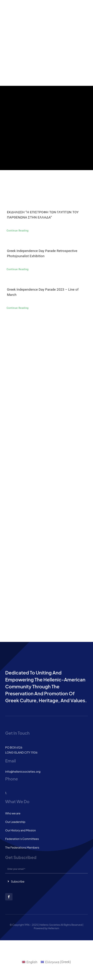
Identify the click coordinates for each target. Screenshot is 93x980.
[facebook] (9, 897)
